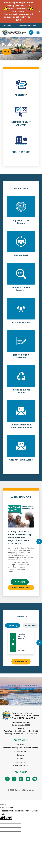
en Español (6, 25)
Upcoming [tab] (13, 626)
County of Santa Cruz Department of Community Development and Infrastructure (21, 689)
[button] (40, 11)
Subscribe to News (21, 587)
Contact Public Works (20, 751)
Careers (20, 755)
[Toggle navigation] (38, 32)
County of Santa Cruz (28, 25)
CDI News (20, 744)
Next (39, 542)
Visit (7, 52)
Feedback (20, 759)
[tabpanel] (21, 49)
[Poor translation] (8, 818)
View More (20, 582)
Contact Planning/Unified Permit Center (20, 748)
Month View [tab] (31, 626)
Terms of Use (20, 762)
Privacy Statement (20, 766)
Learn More (21, 89)
